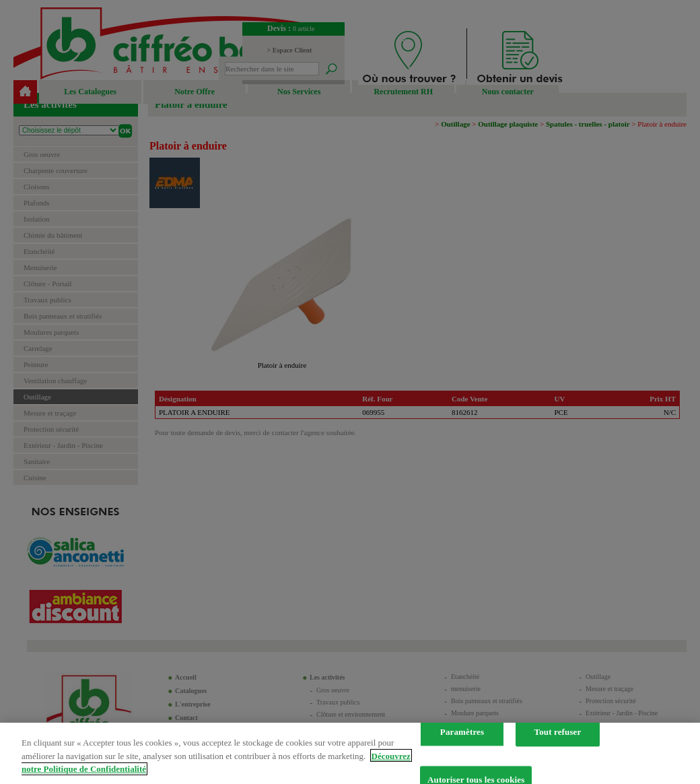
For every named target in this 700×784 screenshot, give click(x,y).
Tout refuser (558, 739)
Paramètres (462, 739)
